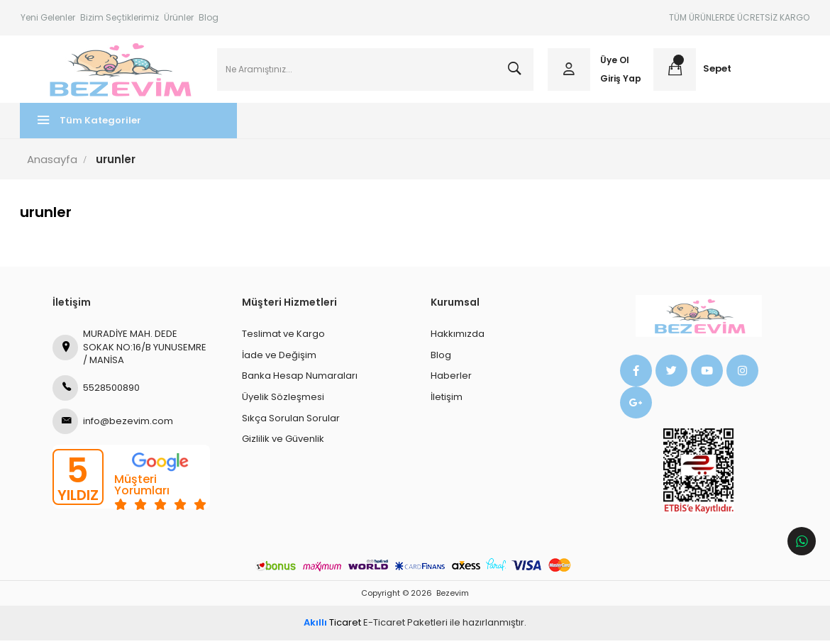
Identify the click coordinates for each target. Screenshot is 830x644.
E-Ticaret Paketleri (405, 626)
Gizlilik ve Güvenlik (283, 442)
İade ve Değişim (279, 359)
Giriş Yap (621, 80)
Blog (209, 17)
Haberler (451, 379)
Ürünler (179, 17)
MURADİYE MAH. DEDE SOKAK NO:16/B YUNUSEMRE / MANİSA (129, 350)
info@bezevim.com (113, 425)
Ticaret (332, 626)
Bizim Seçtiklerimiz (120, 17)
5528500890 (96, 392)
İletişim (447, 400)
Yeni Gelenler (48, 17)
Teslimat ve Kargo (283, 337)
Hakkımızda (458, 337)
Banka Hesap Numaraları (300, 379)
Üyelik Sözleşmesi (283, 400)
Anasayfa (53, 162)
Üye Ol (615, 62)
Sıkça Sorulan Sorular (291, 421)
